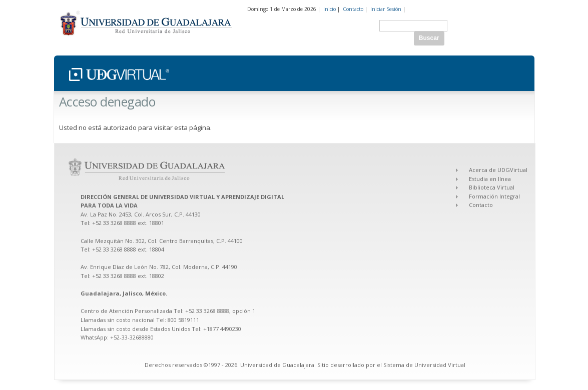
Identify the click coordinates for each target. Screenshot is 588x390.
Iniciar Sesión (386, 9)
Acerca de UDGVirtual (498, 170)
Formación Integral (494, 196)
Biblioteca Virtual (492, 187)
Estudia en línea (490, 179)
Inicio (330, 9)
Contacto (353, 9)
